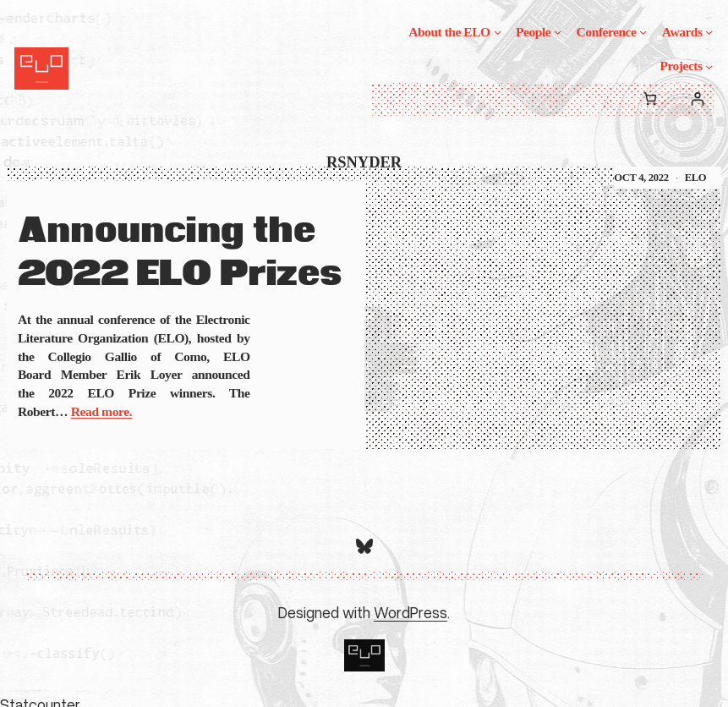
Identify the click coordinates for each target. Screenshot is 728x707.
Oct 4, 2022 (641, 178)
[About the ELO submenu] (498, 32)
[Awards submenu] (709, 32)
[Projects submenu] (709, 66)
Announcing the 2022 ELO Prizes (180, 253)
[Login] (697, 99)
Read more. (102, 411)
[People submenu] (558, 32)
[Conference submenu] (643, 32)
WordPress (411, 612)
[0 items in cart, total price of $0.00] (650, 99)
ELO (696, 178)
